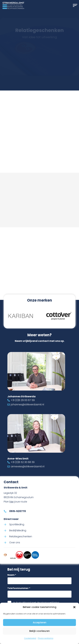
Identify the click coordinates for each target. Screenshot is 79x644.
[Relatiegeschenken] (6, 537)
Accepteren (40, 622)
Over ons (15, 542)
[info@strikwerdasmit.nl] (31, 154)
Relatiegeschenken (21, 536)
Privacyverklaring (46, 638)
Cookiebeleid (30, 638)
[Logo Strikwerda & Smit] (13, 5)
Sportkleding (17, 524)
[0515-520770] (31, 150)
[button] (74, 607)
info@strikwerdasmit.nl (49, 154)
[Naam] (39, 581)
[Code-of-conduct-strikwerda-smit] (5, 555)
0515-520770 (42, 150)
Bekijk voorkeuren (39, 631)
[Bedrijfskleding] (6, 530)
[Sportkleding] (6, 524)
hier (12, 501)
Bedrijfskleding (18, 530)
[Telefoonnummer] (39, 594)
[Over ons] (6, 543)
